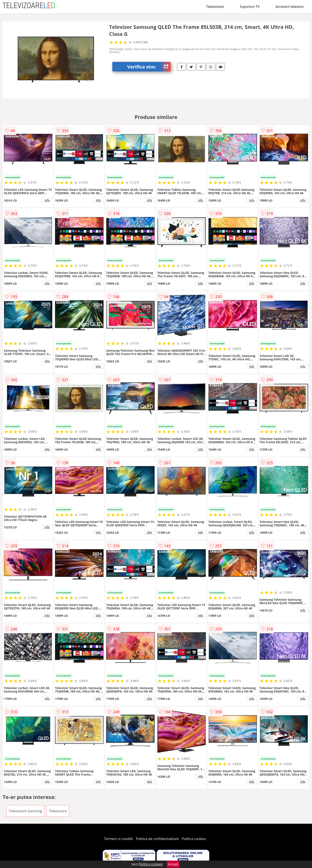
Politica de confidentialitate (157, 839)
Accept (173, 864)
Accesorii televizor (290, 7)
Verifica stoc (149, 67)
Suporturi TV (250, 7)
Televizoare (215, 7)
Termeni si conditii (119, 839)
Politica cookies (194, 839)
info (47, 200)
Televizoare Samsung (25, 811)
